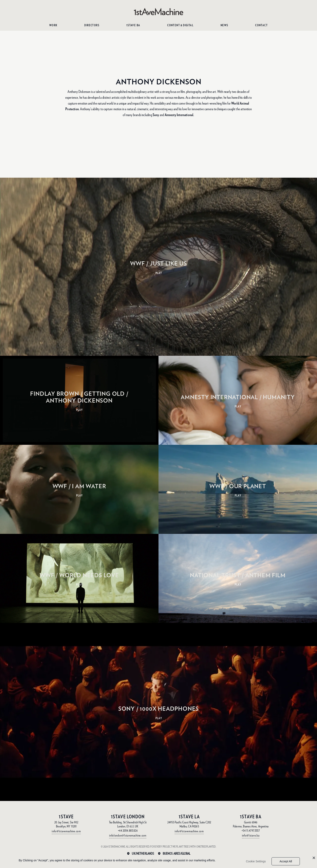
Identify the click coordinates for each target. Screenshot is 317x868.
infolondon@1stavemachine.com (128, 835)
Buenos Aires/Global (177, 854)
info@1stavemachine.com (66, 831)
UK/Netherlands (143, 854)
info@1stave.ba (251, 835)
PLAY (159, 273)
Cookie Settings (256, 861)
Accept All (286, 861)
